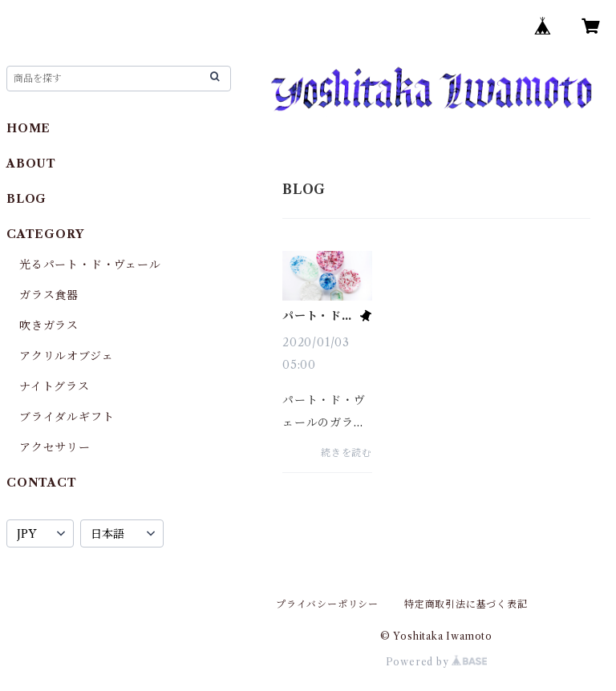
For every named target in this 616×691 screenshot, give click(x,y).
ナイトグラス (55, 386)
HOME (28, 128)
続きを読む (346, 453)
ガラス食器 (49, 295)
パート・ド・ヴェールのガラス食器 (318, 316)
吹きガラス (49, 325)
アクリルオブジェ (66, 356)
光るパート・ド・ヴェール (90, 265)
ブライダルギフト (67, 417)
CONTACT (42, 483)
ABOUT (31, 164)
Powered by (437, 662)
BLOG (26, 199)
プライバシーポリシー (327, 604)
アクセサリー (55, 447)
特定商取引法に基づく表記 (466, 604)
